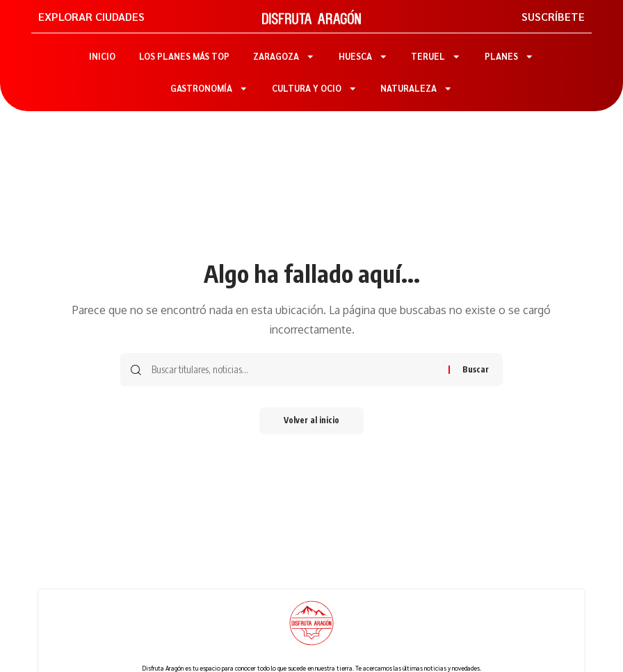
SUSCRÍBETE (553, 16)
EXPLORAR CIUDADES (91, 16)
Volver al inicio (311, 421)
